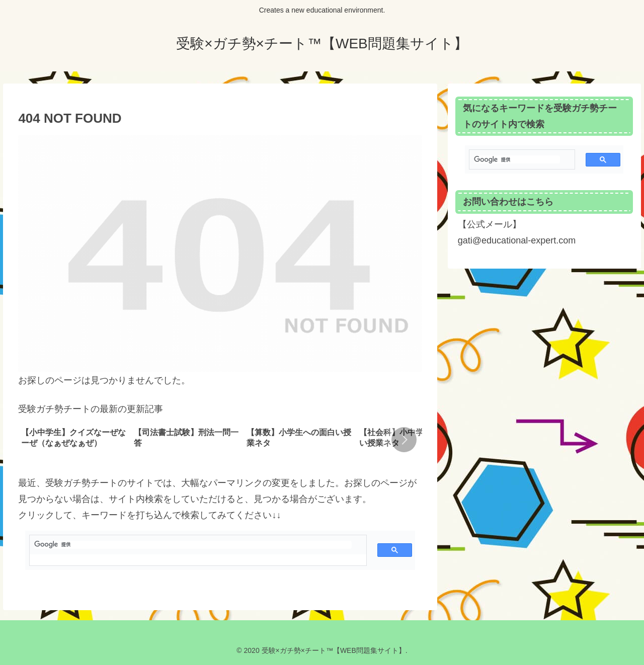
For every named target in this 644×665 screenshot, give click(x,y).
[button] (404, 440)
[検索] (193, 545)
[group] (74, 441)
